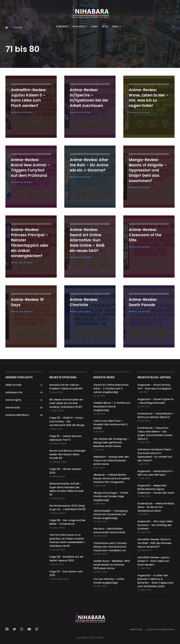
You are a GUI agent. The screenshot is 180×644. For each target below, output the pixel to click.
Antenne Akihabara (17, 415)
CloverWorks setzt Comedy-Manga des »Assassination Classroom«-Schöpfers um (111, 547)
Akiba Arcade (13, 385)
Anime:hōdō (13, 408)
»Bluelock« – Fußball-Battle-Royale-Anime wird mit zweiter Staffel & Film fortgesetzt (112, 478)
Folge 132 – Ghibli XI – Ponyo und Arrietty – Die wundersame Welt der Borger (67, 421)
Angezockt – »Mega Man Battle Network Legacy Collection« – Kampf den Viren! (156, 489)
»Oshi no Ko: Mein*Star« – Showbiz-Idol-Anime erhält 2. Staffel (111, 425)
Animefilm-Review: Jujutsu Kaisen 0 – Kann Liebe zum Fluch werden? (153, 561)
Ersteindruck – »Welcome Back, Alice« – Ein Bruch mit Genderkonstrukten (156, 507)
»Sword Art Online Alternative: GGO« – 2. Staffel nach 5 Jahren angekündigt (111, 388)
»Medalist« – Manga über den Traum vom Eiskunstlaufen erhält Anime (111, 460)
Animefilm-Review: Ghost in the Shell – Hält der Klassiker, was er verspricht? (155, 543)
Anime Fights (13, 400)
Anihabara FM (14, 392)
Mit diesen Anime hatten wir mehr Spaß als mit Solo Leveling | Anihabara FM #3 (66, 403)
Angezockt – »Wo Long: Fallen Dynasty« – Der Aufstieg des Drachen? (155, 525)
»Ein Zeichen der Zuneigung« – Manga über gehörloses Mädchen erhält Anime (111, 443)
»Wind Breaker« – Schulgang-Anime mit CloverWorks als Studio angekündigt (111, 514)
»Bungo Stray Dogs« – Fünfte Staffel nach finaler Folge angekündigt (111, 496)
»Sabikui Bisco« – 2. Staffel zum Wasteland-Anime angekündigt (112, 406)
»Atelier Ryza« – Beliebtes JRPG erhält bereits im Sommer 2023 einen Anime (112, 565)
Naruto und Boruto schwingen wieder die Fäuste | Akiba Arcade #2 (68, 454)
